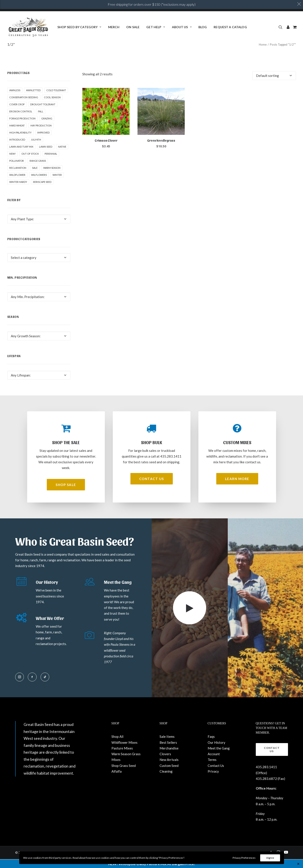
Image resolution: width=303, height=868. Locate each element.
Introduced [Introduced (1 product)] (17, 148)
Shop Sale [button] (66, 493)
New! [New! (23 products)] (12, 162)
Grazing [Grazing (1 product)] (47, 127)
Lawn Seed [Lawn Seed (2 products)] (46, 155)
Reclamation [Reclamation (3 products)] (18, 177)
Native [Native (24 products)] (62, 155)
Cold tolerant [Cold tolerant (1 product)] (56, 99)
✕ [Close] (298, 864)
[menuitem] (79, 27)
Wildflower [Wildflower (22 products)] (17, 184)
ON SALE (133, 27)
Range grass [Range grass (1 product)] (38, 170)
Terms (212, 768)
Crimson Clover (106, 149)
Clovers (165, 763)
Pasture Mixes (122, 757)
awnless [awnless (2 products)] (15, 99)
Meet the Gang (219, 757)
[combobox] (39, 228)
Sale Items (167, 745)
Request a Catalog (230, 27)
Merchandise (169, 757)
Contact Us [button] (152, 488)
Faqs (211, 745)
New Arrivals (169, 768)
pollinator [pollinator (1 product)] (17, 170)
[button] (281, 27)
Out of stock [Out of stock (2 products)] (30, 162)
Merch (114, 27)
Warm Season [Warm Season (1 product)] (52, 177)
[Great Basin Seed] (28, 27)
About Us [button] (182, 27)
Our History (216, 751)
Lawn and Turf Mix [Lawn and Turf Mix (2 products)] (21, 155)
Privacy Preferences (244, 858)
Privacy (213, 780)
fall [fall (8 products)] (41, 120)
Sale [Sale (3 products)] (35, 177)
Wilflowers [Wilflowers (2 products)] (39, 184)
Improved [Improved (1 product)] (43, 141)
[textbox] (39, 228)
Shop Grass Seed (124, 774)
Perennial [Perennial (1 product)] (51, 162)
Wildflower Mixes (124, 751)
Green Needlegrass (161, 149)
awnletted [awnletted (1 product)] (33, 99)
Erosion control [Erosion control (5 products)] (21, 120)
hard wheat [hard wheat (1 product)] (17, 134)
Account (214, 763)
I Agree (270, 858)
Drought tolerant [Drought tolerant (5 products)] (43, 113)
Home (263, 53)
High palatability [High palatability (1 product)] (20, 141)
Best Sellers (168, 751)
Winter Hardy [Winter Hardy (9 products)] (18, 191)
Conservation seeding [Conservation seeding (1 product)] (24, 106)
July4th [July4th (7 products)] (36, 148)
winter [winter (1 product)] (57, 184)
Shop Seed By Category (79, 27)
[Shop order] (274, 84)
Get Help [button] (156, 27)
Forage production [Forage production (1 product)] (22, 127)
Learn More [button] (237, 488)
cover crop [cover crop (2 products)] (17, 113)
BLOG (203, 27)
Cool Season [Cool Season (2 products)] (52, 106)
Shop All (117, 745)
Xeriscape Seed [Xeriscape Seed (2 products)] (42, 191)
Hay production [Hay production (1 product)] (41, 134)
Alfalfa (117, 780)
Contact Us (216, 774)
